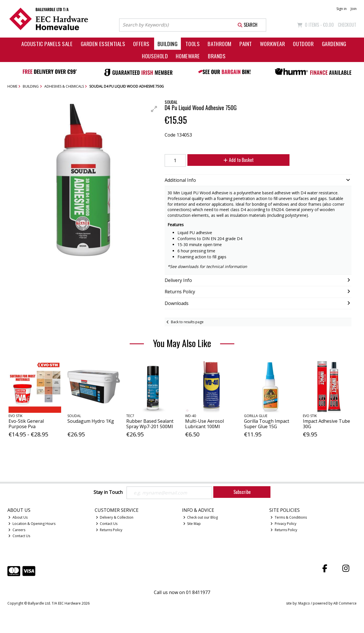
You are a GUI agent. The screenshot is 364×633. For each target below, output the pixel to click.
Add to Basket (239, 160)
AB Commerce (345, 603)
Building (168, 44)
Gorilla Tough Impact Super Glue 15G (267, 424)
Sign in (342, 9)
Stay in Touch (108, 492)
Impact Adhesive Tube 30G (326, 424)
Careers (17, 530)
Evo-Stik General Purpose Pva (26, 424)
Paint (246, 44)
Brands (217, 56)
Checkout (347, 25)
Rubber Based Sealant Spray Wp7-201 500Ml (150, 424)
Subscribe (242, 492)
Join (354, 9)
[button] (154, 109)
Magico (304, 603)
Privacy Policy (283, 524)
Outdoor (303, 44)
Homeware (188, 56)
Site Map (192, 524)
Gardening (334, 44)
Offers (141, 44)
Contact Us (19, 536)
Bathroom (220, 44)
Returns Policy (109, 530)
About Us (18, 517)
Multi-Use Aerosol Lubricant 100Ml (204, 424)
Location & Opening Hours (32, 524)
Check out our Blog (201, 517)
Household (155, 56)
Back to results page (187, 322)
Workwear (273, 44)
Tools (193, 44)
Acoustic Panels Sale (47, 44)
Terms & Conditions (289, 517)
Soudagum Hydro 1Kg (91, 421)
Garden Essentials (103, 44)
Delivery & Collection (115, 517)
